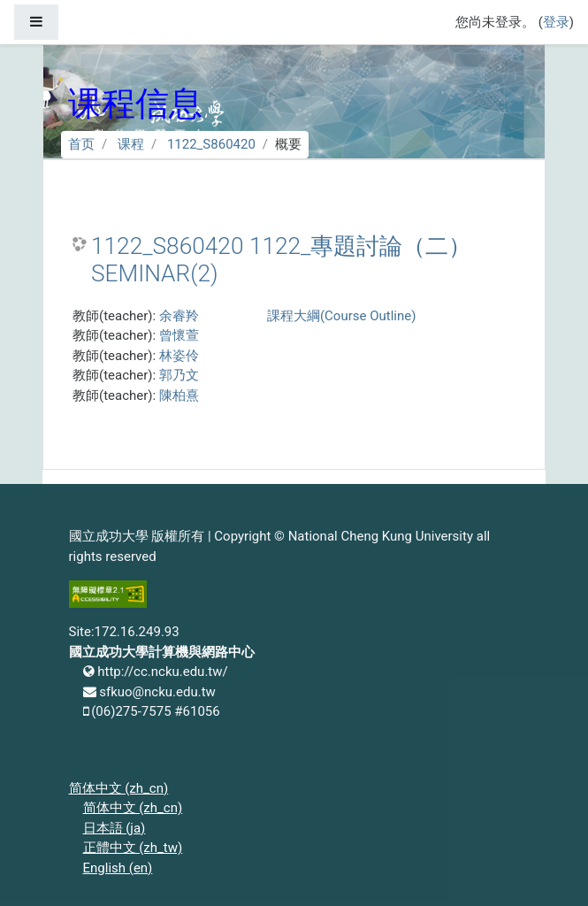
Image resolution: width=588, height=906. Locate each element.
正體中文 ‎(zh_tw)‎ (133, 848)
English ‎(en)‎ (118, 868)
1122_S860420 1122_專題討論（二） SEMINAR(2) (281, 260)
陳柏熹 (179, 395)
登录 (556, 22)
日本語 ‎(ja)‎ (115, 828)
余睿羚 (179, 316)
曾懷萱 (179, 335)
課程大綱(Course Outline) (341, 316)
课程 (131, 144)
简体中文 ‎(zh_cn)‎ (119, 788)
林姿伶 (179, 356)
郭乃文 (179, 375)
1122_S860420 (211, 144)
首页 (81, 144)
